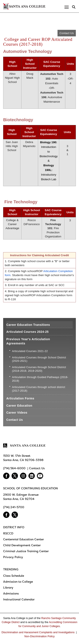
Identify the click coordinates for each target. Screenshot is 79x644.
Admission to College (18, 582)
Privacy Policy (13, 557)
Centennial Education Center (23, 539)
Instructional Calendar (19, 599)
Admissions (11, 593)
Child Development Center (22, 545)
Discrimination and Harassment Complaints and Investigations (38, 632)
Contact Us (67, 33)
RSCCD (8, 533)
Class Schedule (14, 576)
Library (8, 588)
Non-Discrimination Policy (39, 636)
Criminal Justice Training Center (26, 551)
